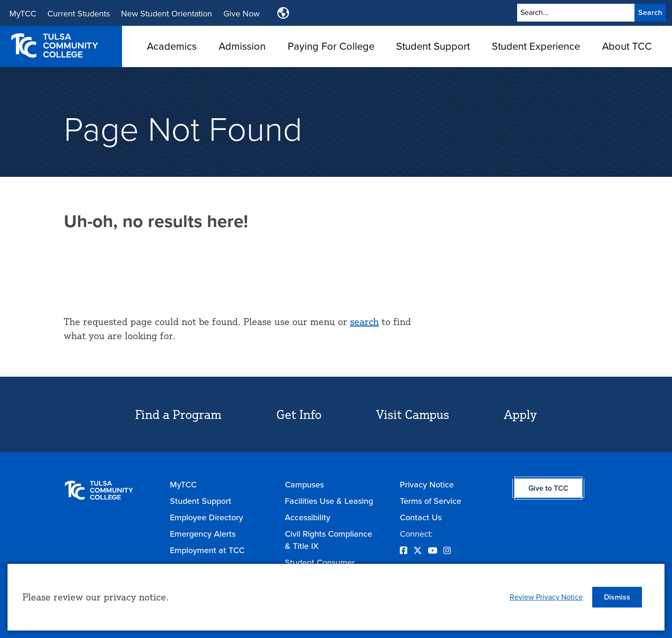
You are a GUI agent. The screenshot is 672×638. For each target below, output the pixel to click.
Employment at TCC (207, 550)
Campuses (304, 485)
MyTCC (23, 14)
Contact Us (421, 517)
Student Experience (536, 46)
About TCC (627, 46)
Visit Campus (413, 414)
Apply (520, 414)
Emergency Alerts (203, 534)
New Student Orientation (167, 14)
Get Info (299, 414)
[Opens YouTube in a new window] (433, 551)
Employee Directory (206, 517)
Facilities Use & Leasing (329, 501)
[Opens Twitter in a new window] (418, 551)
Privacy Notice (427, 485)
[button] (617, 597)
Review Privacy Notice (546, 597)
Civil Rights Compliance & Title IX (328, 540)
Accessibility (308, 517)
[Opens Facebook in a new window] (404, 551)
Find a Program (178, 414)
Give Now (241, 14)
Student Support (433, 46)
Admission (242, 46)
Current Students (79, 14)
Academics (172, 46)
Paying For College (331, 46)
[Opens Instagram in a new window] (447, 551)
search (364, 322)
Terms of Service (431, 501)
